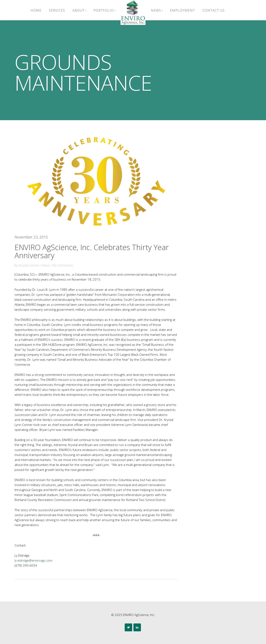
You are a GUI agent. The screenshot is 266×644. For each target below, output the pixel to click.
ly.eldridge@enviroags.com (33, 560)
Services (57, 10)
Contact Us (214, 10)
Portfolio (105, 10)
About (80, 10)
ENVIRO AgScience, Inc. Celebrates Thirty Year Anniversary (92, 251)
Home (36, 10)
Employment (182, 10)
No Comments (63, 265)
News (157, 10)
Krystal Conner (29, 265)
